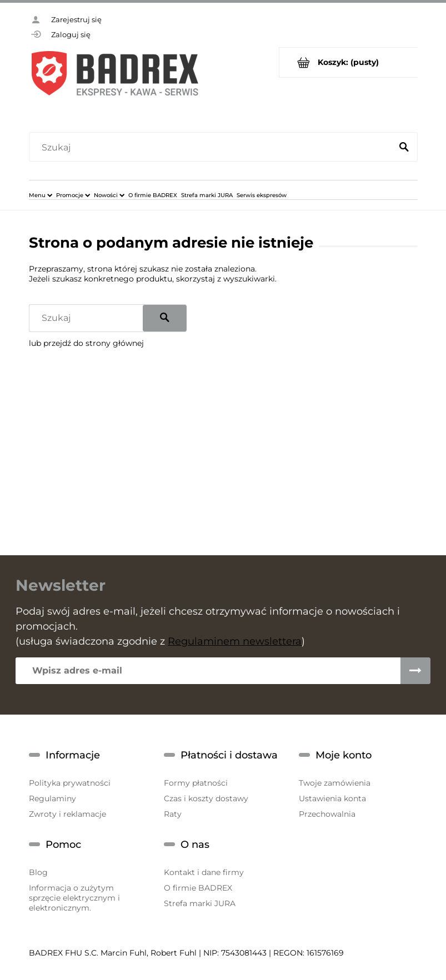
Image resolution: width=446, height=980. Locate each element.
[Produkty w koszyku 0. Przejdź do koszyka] (349, 62)
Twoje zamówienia (335, 783)
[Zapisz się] (415, 671)
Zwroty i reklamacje (67, 814)
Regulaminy (52, 798)
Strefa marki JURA (200, 903)
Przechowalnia (327, 814)
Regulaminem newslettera (235, 641)
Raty (173, 814)
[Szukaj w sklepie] (212, 148)
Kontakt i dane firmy (204, 872)
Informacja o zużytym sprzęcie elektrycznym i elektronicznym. (74, 898)
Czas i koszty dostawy (206, 798)
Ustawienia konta (332, 798)
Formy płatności (196, 783)
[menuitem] (41, 195)
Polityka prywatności (70, 783)
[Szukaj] (404, 148)
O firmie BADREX (198, 888)
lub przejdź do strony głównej (86, 343)
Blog (38, 872)
